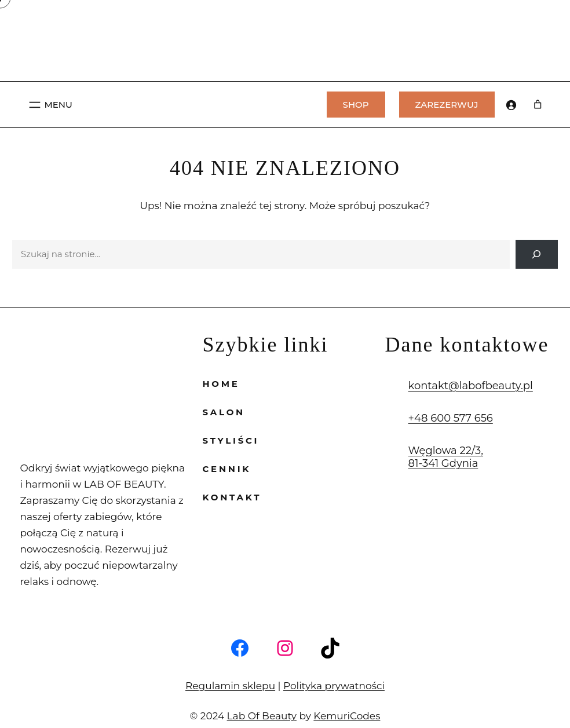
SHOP (356, 105)
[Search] (537, 255)
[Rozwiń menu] (49, 105)
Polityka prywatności (324, 669)
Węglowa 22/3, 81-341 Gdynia (440, 457)
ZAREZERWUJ (447, 105)
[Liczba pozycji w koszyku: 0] (539, 105)
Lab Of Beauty (266, 699)
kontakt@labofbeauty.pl (458, 386)
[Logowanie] (511, 105)
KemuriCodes (338, 699)
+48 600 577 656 (444, 418)
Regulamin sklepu (240, 669)
